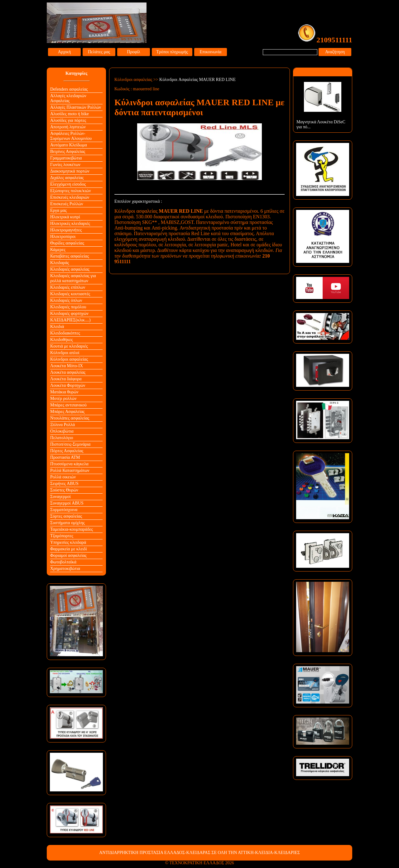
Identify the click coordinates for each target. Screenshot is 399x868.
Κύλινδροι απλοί (65, 353)
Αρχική (64, 52)
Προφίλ (134, 52)
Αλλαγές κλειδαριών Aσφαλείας (68, 98)
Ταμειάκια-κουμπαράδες (72, 529)
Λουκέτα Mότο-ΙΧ (67, 366)
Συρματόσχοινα (64, 510)
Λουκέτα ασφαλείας (68, 372)
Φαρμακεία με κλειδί (69, 549)
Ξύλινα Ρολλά (62, 425)
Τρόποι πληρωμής (172, 52)
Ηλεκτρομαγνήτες (66, 230)
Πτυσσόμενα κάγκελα (69, 464)
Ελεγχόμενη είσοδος (68, 184)
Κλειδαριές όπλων (66, 300)
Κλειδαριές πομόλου (68, 307)
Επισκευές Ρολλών (67, 204)
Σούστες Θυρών (64, 490)
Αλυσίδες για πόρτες (68, 120)
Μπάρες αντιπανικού (68, 405)
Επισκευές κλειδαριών (70, 197)
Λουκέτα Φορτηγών (68, 385)
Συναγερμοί (60, 497)
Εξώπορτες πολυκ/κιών (70, 191)
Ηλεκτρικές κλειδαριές (70, 223)
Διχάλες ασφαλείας (67, 178)
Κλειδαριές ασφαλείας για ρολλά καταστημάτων (73, 278)
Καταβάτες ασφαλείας (70, 256)
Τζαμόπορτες (62, 536)
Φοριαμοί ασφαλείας (68, 555)
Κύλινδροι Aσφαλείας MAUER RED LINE (197, 80)
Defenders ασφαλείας (69, 89)
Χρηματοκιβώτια (65, 569)
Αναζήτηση (335, 52)
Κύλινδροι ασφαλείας (69, 359)
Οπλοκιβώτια (62, 431)
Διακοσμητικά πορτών (70, 171)
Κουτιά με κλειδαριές (69, 346)
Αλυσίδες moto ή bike (70, 114)
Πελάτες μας (99, 52)
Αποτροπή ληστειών (68, 127)
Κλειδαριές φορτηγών (69, 313)
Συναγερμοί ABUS (67, 503)
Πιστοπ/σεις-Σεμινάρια (70, 444)
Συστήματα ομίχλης (67, 523)
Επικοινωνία (211, 52)
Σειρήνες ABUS (64, 484)
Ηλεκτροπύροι (63, 237)
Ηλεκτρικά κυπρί (65, 217)
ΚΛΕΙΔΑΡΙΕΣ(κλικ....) (70, 320)
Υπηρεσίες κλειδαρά (68, 542)
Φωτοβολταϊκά (63, 562)
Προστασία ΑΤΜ (65, 457)
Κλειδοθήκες (62, 340)
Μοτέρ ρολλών (63, 398)
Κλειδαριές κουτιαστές (70, 294)
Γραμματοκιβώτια (66, 158)
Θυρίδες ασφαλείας (67, 243)
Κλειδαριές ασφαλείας (70, 269)
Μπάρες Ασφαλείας (67, 412)
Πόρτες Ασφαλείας (67, 451)
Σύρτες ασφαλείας (66, 516)
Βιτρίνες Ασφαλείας (68, 152)
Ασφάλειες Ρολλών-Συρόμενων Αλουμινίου (71, 136)
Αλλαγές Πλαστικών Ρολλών (76, 107)
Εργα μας (58, 210)
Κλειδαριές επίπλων (68, 287)
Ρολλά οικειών (63, 477)
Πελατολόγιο (62, 438)
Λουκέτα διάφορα (66, 379)
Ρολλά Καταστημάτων (70, 470)
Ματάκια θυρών (64, 392)
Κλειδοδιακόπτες (65, 333)
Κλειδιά (57, 327)
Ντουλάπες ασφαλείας (70, 418)
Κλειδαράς (60, 263)
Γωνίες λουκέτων (65, 165)
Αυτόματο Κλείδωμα (69, 145)
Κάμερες (58, 250)
